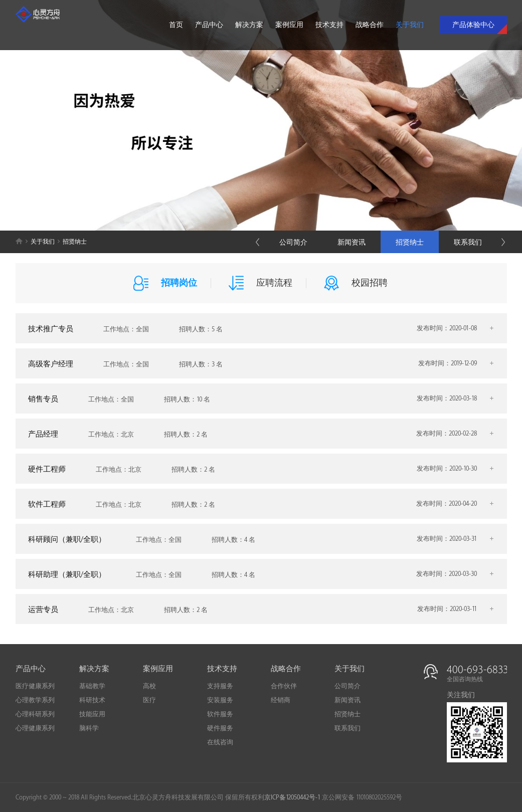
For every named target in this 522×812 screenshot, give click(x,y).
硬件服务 (220, 728)
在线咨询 (220, 742)
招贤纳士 (410, 242)
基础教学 (92, 686)
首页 (176, 25)
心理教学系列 (35, 700)
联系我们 (468, 242)
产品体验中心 (473, 25)
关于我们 (410, 25)
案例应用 (289, 25)
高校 (149, 686)
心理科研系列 (35, 714)
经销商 (281, 700)
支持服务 (220, 686)
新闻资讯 (352, 242)
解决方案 (249, 25)
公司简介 (293, 242)
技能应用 (92, 714)
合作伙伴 (284, 686)
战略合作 (370, 25)
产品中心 (209, 25)
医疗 (149, 700)
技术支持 (329, 25)
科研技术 (92, 700)
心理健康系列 (35, 728)
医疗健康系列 (35, 686)
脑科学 (89, 728)
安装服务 (220, 700)
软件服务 (220, 714)
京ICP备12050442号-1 (292, 797)
